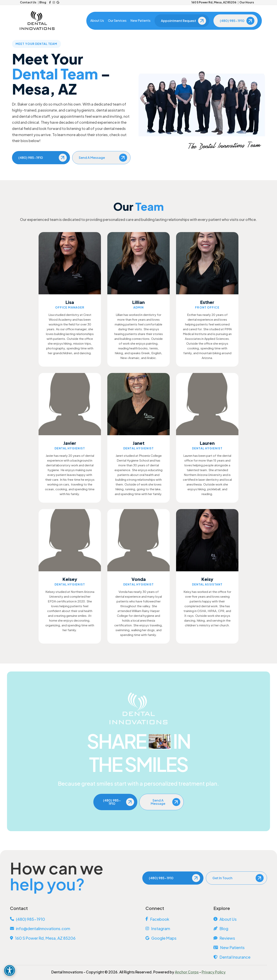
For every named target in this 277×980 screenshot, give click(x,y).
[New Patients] (240, 947)
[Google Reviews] (58, 2)
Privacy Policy (214, 972)
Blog (43, 2)
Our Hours (247, 2)
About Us (97, 21)
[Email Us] (71, 929)
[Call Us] (71, 919)
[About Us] (240, 919)
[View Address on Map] (71, 938)
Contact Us (28, 2)
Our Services (117, 21)
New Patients (140, 21)
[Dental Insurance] (240, 957)
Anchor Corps (187, 972)
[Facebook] (50, 2)
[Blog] (240, 929)
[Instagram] (54, 2)
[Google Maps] (172, 938)
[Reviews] (240, 938)
